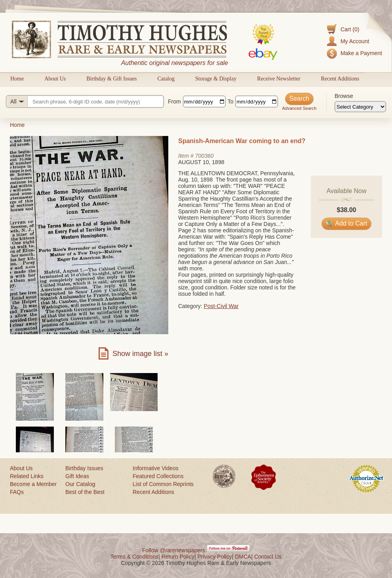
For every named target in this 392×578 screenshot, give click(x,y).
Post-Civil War (221, 306)
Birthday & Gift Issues (111, 79)
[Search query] (85, 101)
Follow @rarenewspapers (174, 550)
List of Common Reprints (163, 484)
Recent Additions (340, 79)
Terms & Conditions (134, 557)
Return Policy (178, 557)
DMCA (243, 557)
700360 (205, 156)
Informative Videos (156, 468)
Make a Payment (361, 53)
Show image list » (140, 354)
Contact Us (268, 557)
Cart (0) (350, 29)
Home (17, 79)
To (231, 101)
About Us (55, 79)
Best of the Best (85, 492)
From (174, 101)
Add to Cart (347, 223)
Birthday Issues (84, 468)
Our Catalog (80, 484)
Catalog (166, 79)
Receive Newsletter (279, 79)
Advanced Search (299, 108)
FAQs (17, 492)
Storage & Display (216, 79)
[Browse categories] (360, 107)
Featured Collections (158, 476)
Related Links (27, 476)
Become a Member (33, 484)
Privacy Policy (215, 557)
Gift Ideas (77, 476)
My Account (355, 41)
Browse (344, 96)
